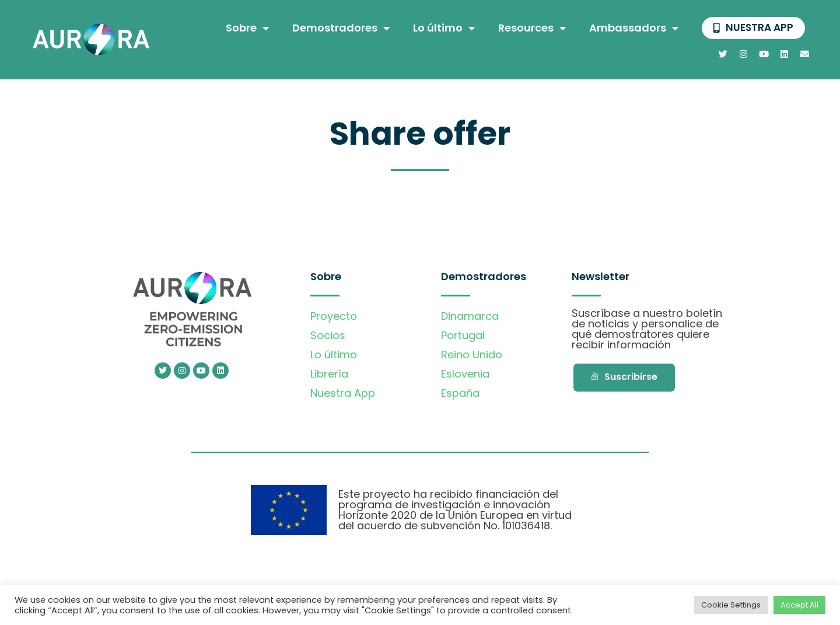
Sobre (245, 29)
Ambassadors (631, 29)
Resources (530, 29)
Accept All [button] (799, 605)
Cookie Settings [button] (731, 605)
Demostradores (339, 29)
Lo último (442, 29)
